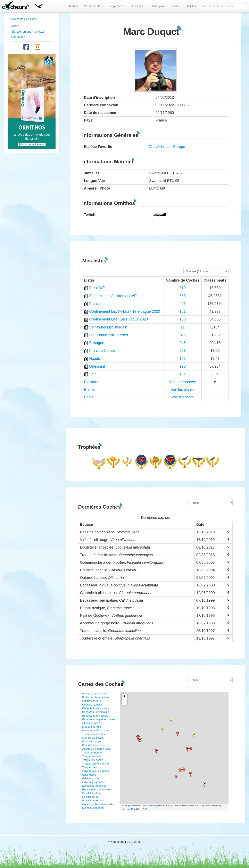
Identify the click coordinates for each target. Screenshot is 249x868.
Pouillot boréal (91, 797)
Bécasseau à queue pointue (99, 719)
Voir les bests (182, 397)
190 (183, 366)
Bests (89, 397)
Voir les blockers (182, 382)
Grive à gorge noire (94, 782)
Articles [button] (192, 6)
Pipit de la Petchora (94, 745)
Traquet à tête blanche (96, 764)
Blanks (90, 390)
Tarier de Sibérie (92, 753)
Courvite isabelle (92, 705)
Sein (93, 374)
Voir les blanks (183, 390)
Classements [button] (94, 6)
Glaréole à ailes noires (95, 708)
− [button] (124, 702)
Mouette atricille (92, 727)
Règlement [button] (118, 6)
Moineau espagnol (93, 808)
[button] (40, 5)
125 (183, 359)
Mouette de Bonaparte (95, 730)
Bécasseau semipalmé (96, 712)
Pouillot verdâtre (92, 793)
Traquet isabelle (92, 756)
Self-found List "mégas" (108, 327)
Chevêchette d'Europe (167, 147)
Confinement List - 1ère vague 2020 (118, 319)
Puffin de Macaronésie (95, 697)
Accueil (73, 6)
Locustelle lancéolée (94, 786)
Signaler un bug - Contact (28, 32)
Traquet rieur (90, 767)
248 (183, 343)
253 (183, 351)
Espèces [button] (139, 6)
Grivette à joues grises (95, 771)
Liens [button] (176, 6)
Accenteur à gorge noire (96, 749)
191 (183, 374)
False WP (97, 288)
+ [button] (124, 696)
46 (183, 335)
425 (183, 304)
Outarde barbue (92, 701)
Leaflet (124, 806)
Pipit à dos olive (92, 741)
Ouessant (97, 366)
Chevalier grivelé (92, 723)
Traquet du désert (93, 760)
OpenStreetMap (150, 806)
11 (183, 327)
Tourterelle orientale (94, 734)
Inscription (159, 6)
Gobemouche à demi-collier (98, 804)
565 (183, 296)
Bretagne (97, 343)
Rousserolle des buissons (97, 789)
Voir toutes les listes (24, 19)
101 (183, 311)
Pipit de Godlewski (93, 738)
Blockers (91, 382)
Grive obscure (90, 778)
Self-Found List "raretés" (109, 335)
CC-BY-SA (177, 806)
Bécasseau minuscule (95, 716)
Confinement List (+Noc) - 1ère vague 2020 (125, 311)
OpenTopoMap (128, 809)
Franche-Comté (102, 351)
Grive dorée (89, 775)
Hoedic (95, 359)
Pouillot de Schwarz (94, 800)
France (95, 304)
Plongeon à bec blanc (95, 694)
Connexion (18, 37)
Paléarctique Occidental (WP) (113, 296)
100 (183, 319)
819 (183, 288)
